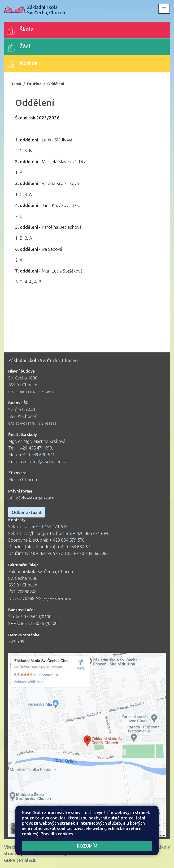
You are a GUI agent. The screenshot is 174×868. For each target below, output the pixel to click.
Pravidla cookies (57, 834)
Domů (16, 84)
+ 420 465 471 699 (34, 448)
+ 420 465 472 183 (54, 553)
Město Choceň (23, 479)
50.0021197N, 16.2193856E (36, 423)
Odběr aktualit (27, 512)
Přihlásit (27, 860)
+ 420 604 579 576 (67, 540)
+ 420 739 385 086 (91, 553)
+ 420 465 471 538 (50, 526)
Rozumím (87, 846)
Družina (34, 84)
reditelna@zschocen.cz (44, 461)
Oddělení (56, 84)
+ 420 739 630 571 (37, 454)
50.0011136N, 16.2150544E (36, 392)
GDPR (10, 860)
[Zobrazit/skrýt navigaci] (164, 9)
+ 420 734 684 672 (75, 547)
